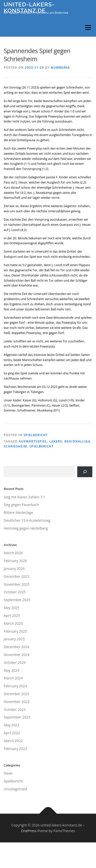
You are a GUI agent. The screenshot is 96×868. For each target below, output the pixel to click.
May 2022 (11, 725)
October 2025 (15, 592)
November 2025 (17, 584)
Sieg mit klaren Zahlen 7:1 (24, 497)
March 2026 (13, 553)
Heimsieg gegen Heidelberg (26, 528)
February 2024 (15, 686)
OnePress (29, 831)
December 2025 (16, 576)
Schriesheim (15, 446)
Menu (88, 27)
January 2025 (14, 639)
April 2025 (12, 616)
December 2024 (16, 647)
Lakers (56, 441)
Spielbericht (36, 435)
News (8, 773)
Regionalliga (77, 441)
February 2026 (15, 561)
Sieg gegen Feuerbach (21, 505)
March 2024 (13, 678)
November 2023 (17, 702)
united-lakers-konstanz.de (29, 7)
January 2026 (14, 569)
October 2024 (15, 662)
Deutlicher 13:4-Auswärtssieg (27, 520)
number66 (60, 68)
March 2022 (13, 741)
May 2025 (11, 608)
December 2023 (16, 694)
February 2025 (15, 631)
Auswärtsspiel (33, 441)
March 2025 (13, 623)
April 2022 (12, 733)
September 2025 (17, 600)
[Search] (85, 472)
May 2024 (11, 670)
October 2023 (15, 709)
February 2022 (15, 749)
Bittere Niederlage (18, 512)
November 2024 (17, 655)
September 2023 (17, 717)
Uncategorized (15, 789)
